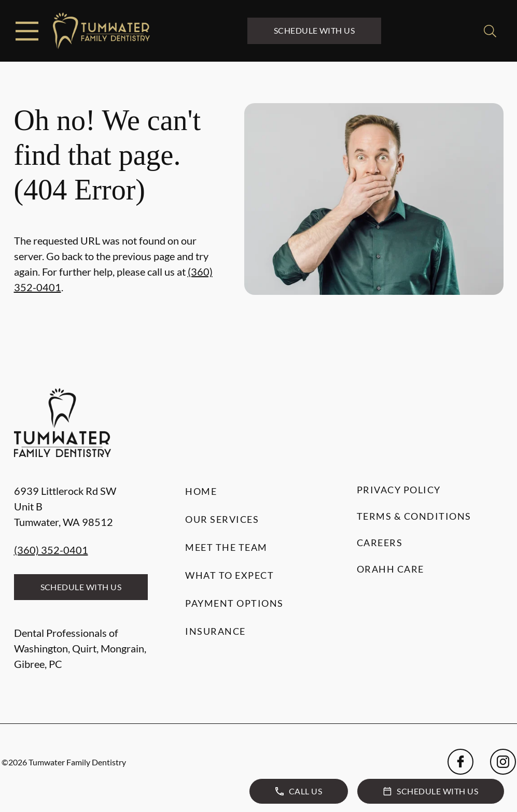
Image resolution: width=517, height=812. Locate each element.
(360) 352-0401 (51, 550)
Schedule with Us (315, 30)
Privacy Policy (399, 490)
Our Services (222, 519)
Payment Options (234, 603)
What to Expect (229, 575)
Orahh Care (390, 569)
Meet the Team (226, 547)
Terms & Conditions (414, 516)
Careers (380, 543)
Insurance (215, 631)
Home (201, 491)
